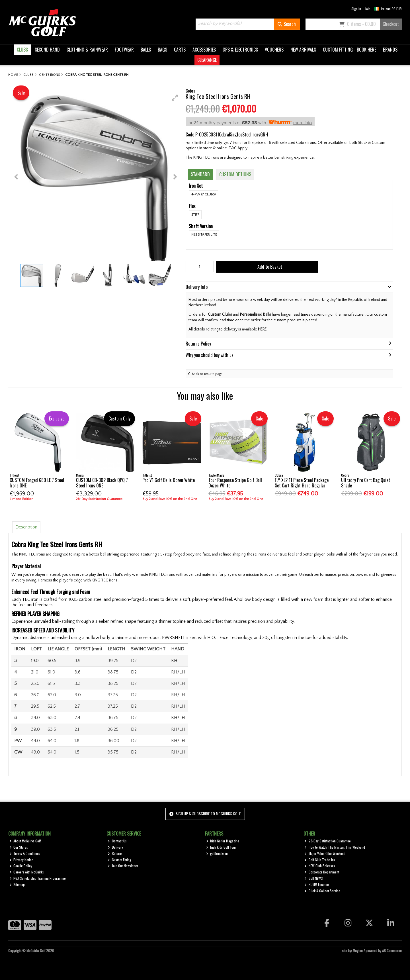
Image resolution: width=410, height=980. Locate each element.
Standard (200, 174)
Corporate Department (322, 872)
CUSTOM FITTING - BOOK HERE (349, 50)
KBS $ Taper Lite (204, 235)
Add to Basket (262, 267)
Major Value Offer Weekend (325, 853)
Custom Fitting (119, 860)
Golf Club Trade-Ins (320, 860)
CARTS (180, 50)
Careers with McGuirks (27, 872)
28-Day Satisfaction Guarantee (328, 841)
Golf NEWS (314, 878)
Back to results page (207, 374)
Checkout (391, 24)
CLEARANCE (207, 60)
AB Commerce (392, 951)
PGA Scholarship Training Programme (38, 878)
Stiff (195, 215)
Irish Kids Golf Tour (221, 847)
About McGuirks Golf (25, 841)
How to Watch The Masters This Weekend (335, 847)
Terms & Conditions (25, 853)
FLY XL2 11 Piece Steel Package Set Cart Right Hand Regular (302, 483)
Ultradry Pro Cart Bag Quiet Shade (366, 483)
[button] (175, 98)
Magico (358, 951)
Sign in (356, 9)
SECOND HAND (47, 50)
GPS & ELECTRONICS (240, 50)
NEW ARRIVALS (303, 50)
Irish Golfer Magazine (223, 841)
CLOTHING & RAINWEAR (87, 50)
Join (368, 9)
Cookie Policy (21, 866)
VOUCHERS (274, 50)
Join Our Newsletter (123, 866)
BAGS (162, 50)
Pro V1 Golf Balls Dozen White (169, 480)
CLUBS (22, 50)
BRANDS (390, 50)
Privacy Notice (21, 860)
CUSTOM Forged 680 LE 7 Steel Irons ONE (37, 483)
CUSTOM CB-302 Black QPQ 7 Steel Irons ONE (102, 483)
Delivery (115, 847)
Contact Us (117, 841)
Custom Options (235, 174)
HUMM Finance (317, 884)
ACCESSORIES (204, 50)
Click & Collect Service (322, 891)
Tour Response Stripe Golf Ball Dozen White (235, 483)
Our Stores (19, 847)
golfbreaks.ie (217, 853)
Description (26, 527)
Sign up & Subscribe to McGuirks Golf (205, 813)
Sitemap (17, 884)
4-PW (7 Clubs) (204, 194)
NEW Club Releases (320, 866)
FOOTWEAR (124, 50)
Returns (115, 853)
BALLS (146, 50)
